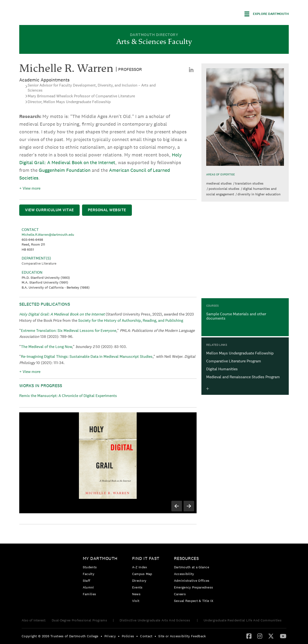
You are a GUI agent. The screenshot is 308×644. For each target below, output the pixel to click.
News (136, 594)
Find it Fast (146, 558)
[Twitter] (271, 636)
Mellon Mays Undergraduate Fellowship (240, 353)
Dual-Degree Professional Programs (79, 620)
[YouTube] (283, 636)
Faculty (89, 574)
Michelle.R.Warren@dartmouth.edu (48, 235)
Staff (87, 581)
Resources (186, 558)
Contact (146, 636)
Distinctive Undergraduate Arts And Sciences (155, 620)
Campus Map (142, 574)
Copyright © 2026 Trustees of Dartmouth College (60, 636)
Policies (128, 636)
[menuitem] (191, 70)
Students (90, 567)
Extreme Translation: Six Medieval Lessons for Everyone (69, 331)
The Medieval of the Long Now (46, 347)
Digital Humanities (222, 369)
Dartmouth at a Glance (192, 567)
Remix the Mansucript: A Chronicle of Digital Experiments (68, 396)
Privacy (110, 636)
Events (137, 587)
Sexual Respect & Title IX (194, 601)
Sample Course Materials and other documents (236, 316)
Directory (139, 581)
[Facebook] (249, 636)
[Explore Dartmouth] (267, 14)
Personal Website (107, 210)
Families (89, 594)
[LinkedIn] (191, 70)
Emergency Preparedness (194, 587)
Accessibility (184, 574)
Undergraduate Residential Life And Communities (243, 620)
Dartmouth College (57, 13)
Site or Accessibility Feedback (182, 636)
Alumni (88, 587)
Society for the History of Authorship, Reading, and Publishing (131, 320)
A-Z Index (140, 567)
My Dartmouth (100, 558)
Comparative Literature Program (234, 361)
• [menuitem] (101, 636)
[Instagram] (260, 636)
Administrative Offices (192, 581)
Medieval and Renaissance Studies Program (243, 377)
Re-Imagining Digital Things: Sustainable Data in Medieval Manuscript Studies (87, 356)
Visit (136, 601)
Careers (180, 594)
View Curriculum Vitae (49, 210)
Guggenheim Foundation (65, 170)
